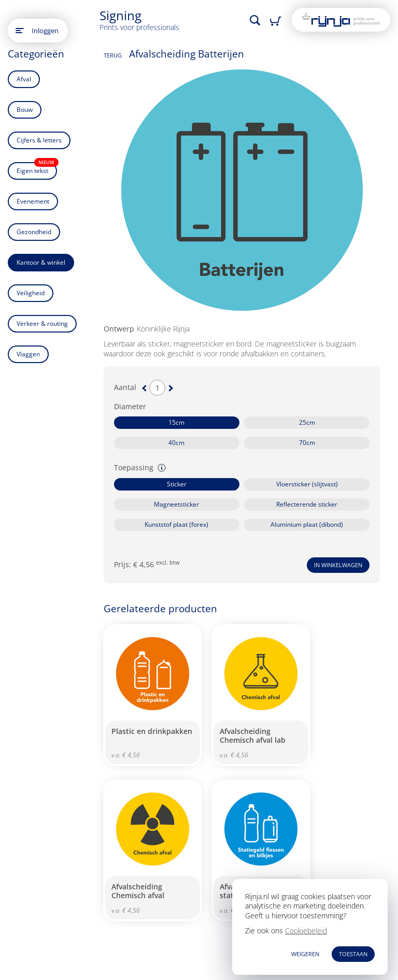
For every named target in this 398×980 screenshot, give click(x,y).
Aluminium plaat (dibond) (307, 524)
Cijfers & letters (39, 140)
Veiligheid (31, 293)
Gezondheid (34, 232)
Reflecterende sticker (307, 504)
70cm (307, 443)
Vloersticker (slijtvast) (307, 484)
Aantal (125, 387)
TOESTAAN (353, 954)
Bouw (25, 110)
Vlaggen (28, 354)
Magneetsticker (176, 504)
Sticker (177, 484)
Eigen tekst (37, 169)
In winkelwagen (338, 565)
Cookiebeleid (306, 931)
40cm (176, 443)
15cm (176, 422)
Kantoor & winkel (41, 262)
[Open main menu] (20, 31)
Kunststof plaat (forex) (176, 524)
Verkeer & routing (42, 323)
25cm (307, 422)
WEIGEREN (305, 954)
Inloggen (45, 31)
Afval (24, 79)
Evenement (33, 201)
